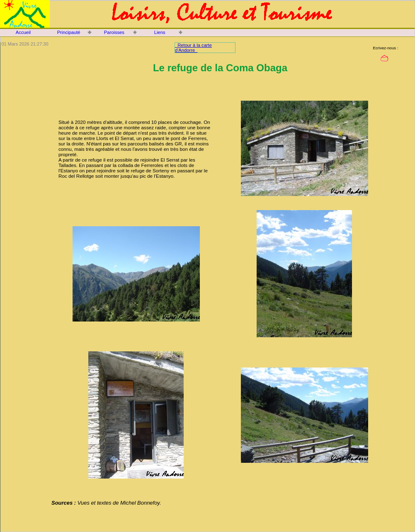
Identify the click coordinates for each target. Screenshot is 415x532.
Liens (160, 32)
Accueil (23, 32)
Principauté (69, 32)
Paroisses (114, 32)
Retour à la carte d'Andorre (193, 48)
